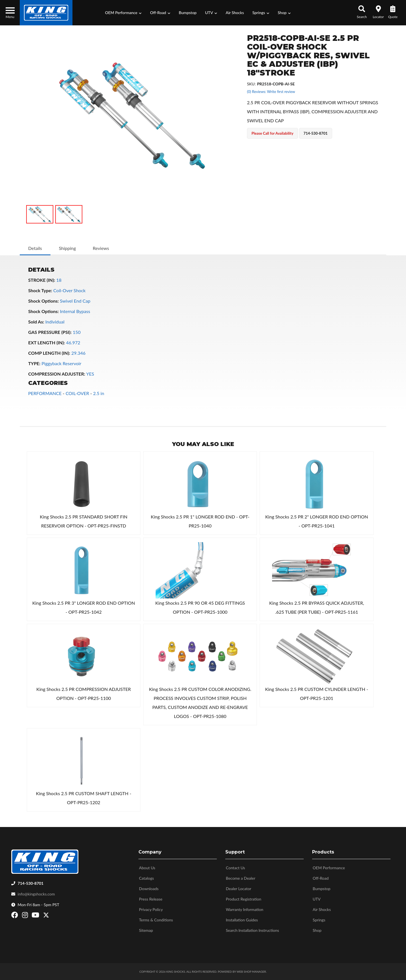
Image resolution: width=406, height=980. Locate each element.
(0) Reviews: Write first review (271, 92)
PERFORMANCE (45, 393)
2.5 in (99, 393)
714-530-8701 (31, 883)
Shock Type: (40, 290)
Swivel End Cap (75, 301)
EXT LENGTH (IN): (47, 342)
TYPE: (34, 363)
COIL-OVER (77, 393)
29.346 (78, 353)
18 (59, 280)
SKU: (251, 84)
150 (77, 332)
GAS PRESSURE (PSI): (50, 332)
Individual (55, 322)
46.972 (73, 342)
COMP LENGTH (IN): (49, 353)
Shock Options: (43, 301)
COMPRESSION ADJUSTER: (57, 374)
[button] (123, 13)
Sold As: (36, 322)
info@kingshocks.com (36, 894)
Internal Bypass (75, 311)
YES (90, 374)
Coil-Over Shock (69, 290)
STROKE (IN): (42, 280)
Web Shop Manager (251, 972)
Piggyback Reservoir (61, 363)
